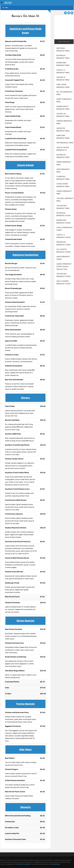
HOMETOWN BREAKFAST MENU (63, 137)
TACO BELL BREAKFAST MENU (65, 200)
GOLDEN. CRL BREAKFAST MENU (63, 115)
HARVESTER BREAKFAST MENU (63, 130)
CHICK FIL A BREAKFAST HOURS (63, 236)
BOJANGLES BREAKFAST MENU (63, 57)
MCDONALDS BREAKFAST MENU (63, 156)
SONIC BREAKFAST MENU (63, 171)
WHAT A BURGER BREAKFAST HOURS (63, 282)
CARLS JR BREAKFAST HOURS (65, 229)
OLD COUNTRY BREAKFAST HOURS (63, 251)
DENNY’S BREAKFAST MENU (64, 100)
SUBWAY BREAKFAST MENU (64, 192)
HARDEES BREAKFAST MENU (64, 122)
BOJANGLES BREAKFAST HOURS (63, 214)
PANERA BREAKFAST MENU (64, 163)
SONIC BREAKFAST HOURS (63, 258)
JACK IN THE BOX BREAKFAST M (63, 149)
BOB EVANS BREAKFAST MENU (63, 50)
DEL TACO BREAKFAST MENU (65, 93)
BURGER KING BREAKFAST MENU (63, 64)
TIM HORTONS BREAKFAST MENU (63, 207)
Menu (5, 8)
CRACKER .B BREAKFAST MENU (63, 79)
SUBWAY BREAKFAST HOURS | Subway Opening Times (64, 267)
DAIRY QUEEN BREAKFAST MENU (63, 86)
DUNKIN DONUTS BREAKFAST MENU (63, 108)
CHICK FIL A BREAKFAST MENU (63, 71)
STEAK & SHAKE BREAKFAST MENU (63, 185)
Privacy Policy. (55, 864)
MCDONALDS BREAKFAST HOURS (63, 243)
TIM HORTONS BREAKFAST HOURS (63, 275)
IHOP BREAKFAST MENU (65, 143)
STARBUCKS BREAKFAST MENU (63, 178)
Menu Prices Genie (24, 864)
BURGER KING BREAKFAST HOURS (63, 222)
